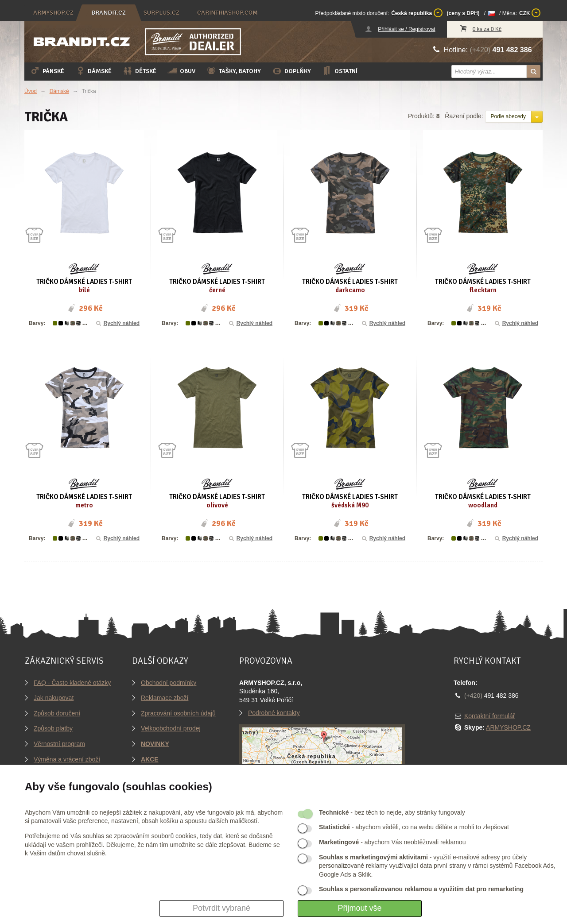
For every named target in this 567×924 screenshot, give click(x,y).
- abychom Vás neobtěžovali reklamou (392, 842)
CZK (530, 13)
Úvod (31, 91)
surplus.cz (161, 13)
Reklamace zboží (165, 698)
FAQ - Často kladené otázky (72, 683)
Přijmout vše (359, 908)
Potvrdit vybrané (221, 908)
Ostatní (340, 71)
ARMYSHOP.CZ (508, 727)
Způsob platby (53, 728)
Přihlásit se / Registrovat (406, 29)
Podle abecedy (508, 116)
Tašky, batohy (233, 71)
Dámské (93, 71)
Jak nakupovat (54, 698)
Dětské (139, 71)
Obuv (181, 71)
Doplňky (291, 71)
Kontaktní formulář (489, 716)
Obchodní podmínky (169, 683)
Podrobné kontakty (274, 713)
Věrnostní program (59, 744)
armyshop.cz (53, 13)
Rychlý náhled (117, 323)
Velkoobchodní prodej (171, 728)
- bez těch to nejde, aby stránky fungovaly (392, 812)
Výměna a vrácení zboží (67, 759)
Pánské (47, 71)
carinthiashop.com (227, 13)
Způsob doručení (57, 713)
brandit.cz (109, 13)
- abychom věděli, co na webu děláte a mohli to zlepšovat (414, 827)
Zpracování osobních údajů (178, 713)
